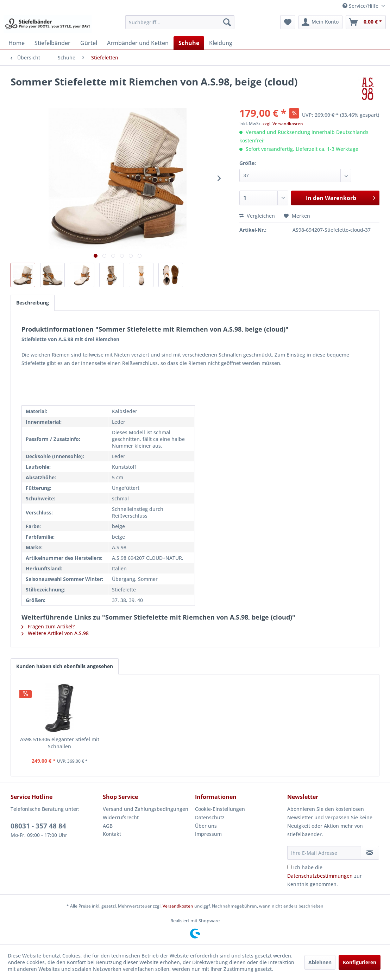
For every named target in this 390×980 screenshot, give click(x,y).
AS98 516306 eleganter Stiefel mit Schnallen (60, 743)
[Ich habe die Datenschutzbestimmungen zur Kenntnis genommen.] (290, 867)
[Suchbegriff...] (180, 22)
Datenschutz (210, 817)
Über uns (206, 826)
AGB (108, 826)
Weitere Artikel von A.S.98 (55, 633)
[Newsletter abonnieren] (370, 853)
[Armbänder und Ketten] (138, 43)
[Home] (17, 43)
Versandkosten (178, 906)
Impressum (208, 834)
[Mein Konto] (320, 22)
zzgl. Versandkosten (283, 124)
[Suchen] (227, 22)
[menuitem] (180, 22)
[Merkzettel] (288, 22)
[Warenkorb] (366, 22)
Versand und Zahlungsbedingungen (146, 809)
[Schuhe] (189, 43)
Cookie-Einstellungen (220, 809)
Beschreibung (33, 303)
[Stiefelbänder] (52, 43)
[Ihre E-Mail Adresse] (324, 853)
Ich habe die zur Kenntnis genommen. (325, 876)
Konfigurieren (360, 962)
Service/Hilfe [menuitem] (361, 6)
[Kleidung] (221, 43)
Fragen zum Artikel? (48, 626)
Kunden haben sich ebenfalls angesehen (65, 666)
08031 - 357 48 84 (38, 826)
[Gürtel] (89, 43)
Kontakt (112, 834)
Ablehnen (320, 962)
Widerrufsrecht (121, 817)
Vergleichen (257, 216)
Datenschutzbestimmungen (320, 876)
